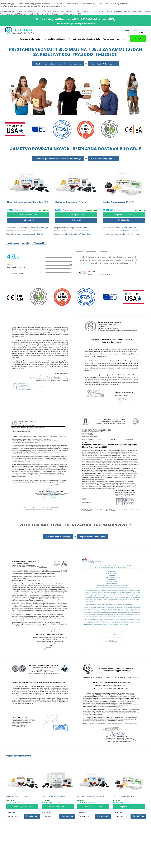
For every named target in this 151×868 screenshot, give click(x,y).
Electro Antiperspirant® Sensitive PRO (91, 796)
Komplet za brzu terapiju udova (53, 796)
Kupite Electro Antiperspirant (103, 64)
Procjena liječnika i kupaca (55, 39)
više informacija (41, 228)
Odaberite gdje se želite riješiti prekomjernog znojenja (58, 64)
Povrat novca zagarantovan (115, 39)
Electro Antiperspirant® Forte (17, 796)
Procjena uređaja (17, 273)
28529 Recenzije (12, 265)
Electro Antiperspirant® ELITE (123, 796)
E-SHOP (138, 38)
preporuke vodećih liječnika (32, 234)
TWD (134, 31)
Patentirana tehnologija (30, 39)
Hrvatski (126, 31)
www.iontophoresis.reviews (32, 231)
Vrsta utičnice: (11, 812)
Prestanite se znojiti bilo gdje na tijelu (84, 39)
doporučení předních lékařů (80, 234)
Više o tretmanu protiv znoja (58, 537)
